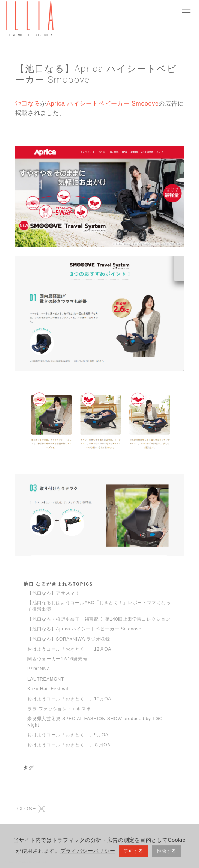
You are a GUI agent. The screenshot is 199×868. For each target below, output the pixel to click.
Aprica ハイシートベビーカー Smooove (102, 103)
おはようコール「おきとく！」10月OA (69, 699)
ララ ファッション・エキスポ (59, 709)
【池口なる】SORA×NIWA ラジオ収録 (69, 639)
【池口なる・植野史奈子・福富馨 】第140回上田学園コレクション (99, 619)
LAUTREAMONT (46, 679)
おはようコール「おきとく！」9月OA (68, 735)
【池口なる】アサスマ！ (54, 593)
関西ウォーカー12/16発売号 (57, 659)
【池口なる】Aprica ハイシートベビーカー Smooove (84, 629)
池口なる (28, 103)
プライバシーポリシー (88, 852)
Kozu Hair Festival (48, 689)
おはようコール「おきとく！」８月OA (69, 745)
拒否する (166, 852)
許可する (133, 852)
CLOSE (31, 809)
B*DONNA (39, 669)
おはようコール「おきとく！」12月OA (69, 649)
